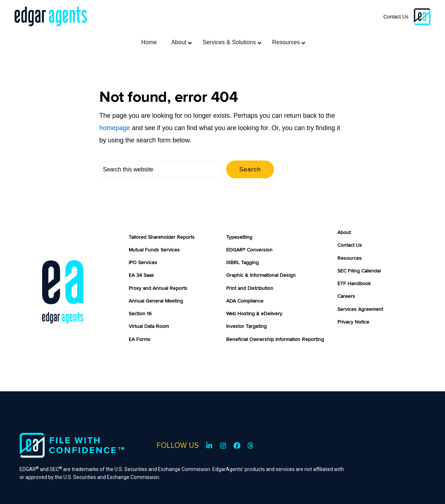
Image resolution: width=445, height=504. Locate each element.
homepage (115, 109)
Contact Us (396, 17)
